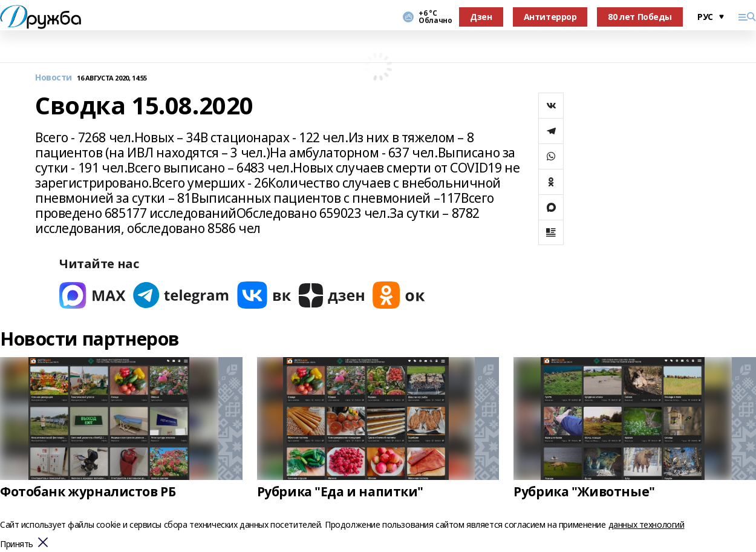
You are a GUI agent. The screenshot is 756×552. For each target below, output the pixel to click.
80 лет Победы (640, 17)
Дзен (481, 17)
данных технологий (647, 524)
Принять (17, 544)
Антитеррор (550, 17)
